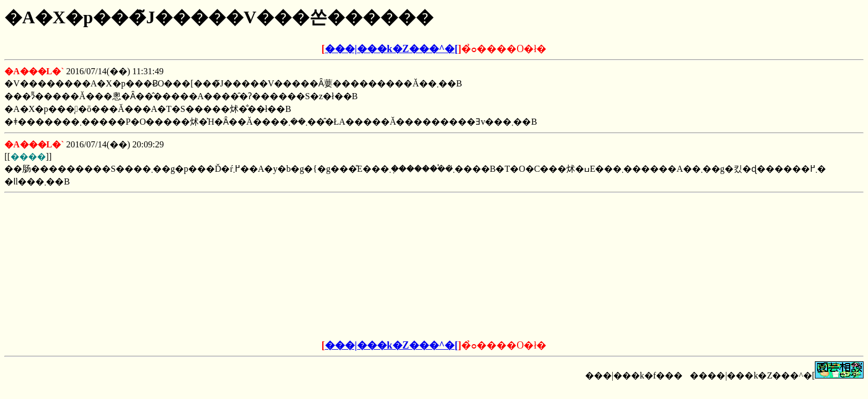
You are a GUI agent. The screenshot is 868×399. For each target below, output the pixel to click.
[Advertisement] (350, 267)
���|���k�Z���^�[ (391, 49)
